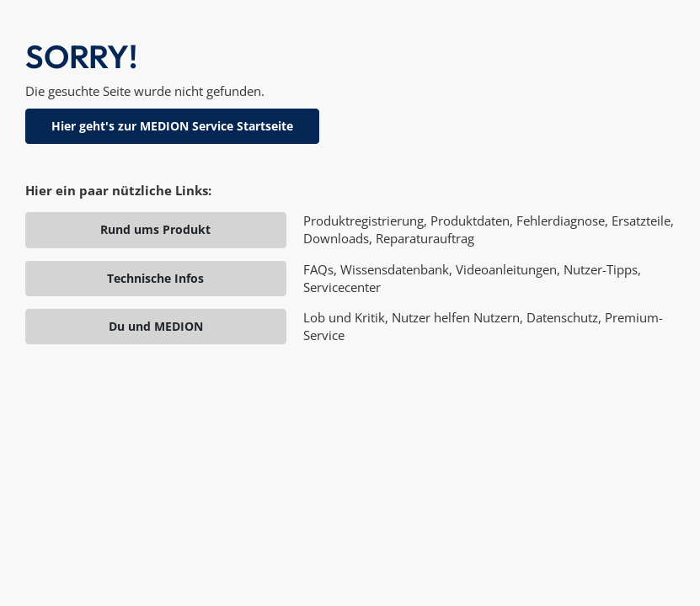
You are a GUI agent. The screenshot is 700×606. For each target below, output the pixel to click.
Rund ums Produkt (155, 229)
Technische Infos (155, 278)
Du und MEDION (156, 326)
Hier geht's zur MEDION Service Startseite (172, 126)
